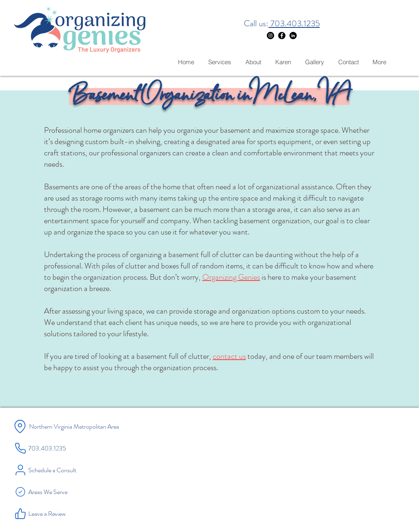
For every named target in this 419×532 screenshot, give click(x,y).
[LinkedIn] (293, 36)
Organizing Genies (231, 277)
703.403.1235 (294, 23)
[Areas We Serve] (61, 492)
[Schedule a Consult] (61, 470)
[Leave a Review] (61, 513)
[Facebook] (282, 36)
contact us (229, 356)
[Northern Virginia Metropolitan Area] (89, 426)
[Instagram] (270, 36)
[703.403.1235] (56, 448)
